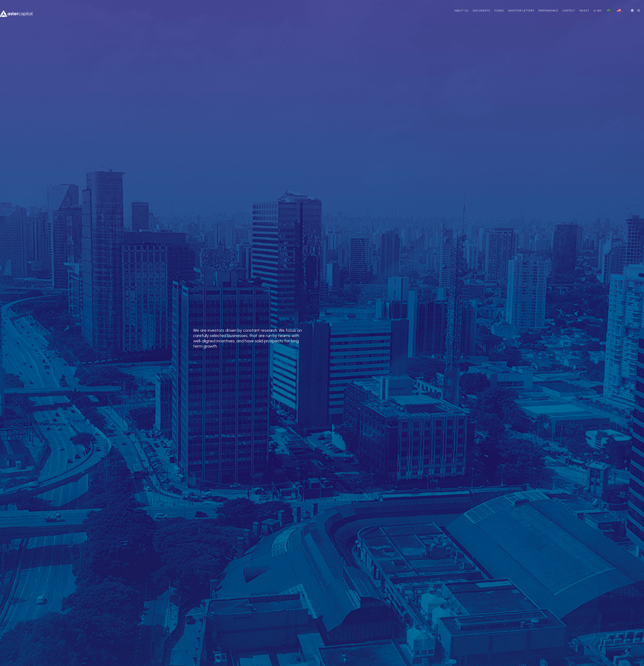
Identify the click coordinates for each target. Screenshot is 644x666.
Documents (482, 11)
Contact (569, 11)
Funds (499, 11)
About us (461, 11)
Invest (584, 11)
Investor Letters (521, 11)
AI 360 (598, 11)
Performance (548, 11)
